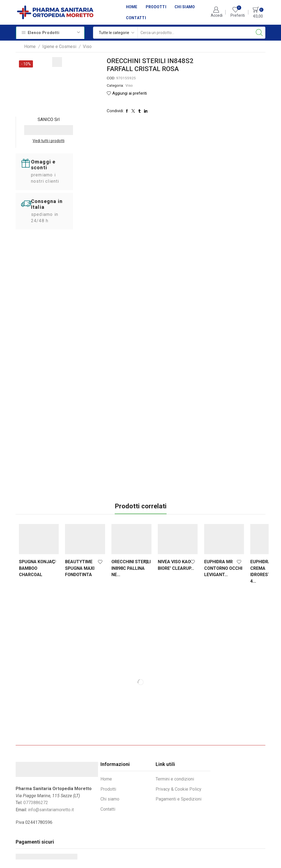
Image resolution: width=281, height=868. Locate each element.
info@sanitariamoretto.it (51, 747)
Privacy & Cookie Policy (179, 727)
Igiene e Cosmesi (59, 46)
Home (132, 7)
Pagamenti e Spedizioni (179, 737)
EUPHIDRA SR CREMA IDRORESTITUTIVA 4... (245, 509)
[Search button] (259, 33)
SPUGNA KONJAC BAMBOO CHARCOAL (31, 509)
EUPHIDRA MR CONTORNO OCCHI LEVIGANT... (200, 509)
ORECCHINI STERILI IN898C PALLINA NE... (118, 506)
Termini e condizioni (175, 717)
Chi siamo (185, 7)
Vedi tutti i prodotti (241, 81)
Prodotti (156, 7)
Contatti (136, 18)
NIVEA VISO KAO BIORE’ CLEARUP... (160, 506)
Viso (87, 46)
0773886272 (36, 741)
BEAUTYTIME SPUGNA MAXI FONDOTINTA (75, 506)
